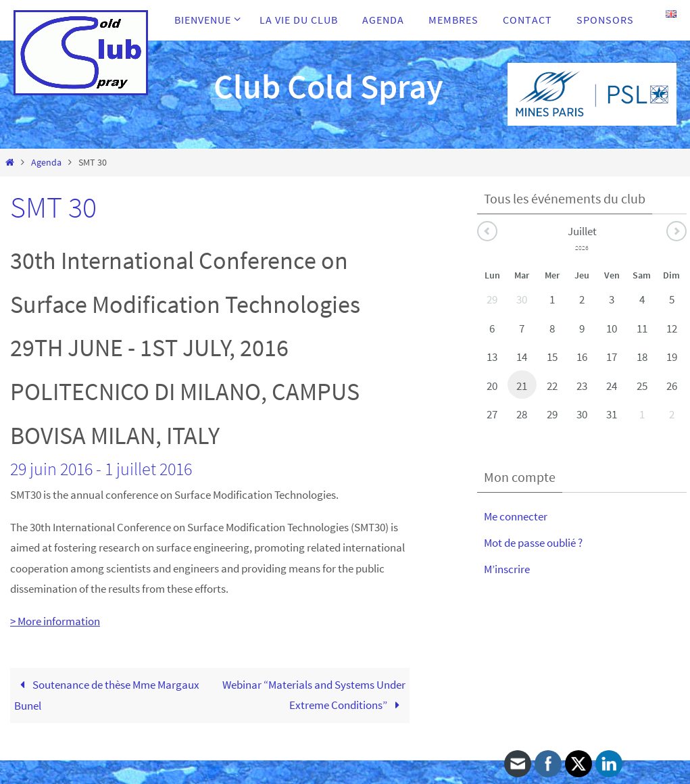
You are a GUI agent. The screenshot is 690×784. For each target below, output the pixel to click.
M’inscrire (507, 569)
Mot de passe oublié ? (533, 543)
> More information (55, 621)
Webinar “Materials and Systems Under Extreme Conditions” (314, 695)
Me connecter (516, 516)
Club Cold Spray (328, 86)
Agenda (46, 163)
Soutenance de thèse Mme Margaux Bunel (107, 695)
